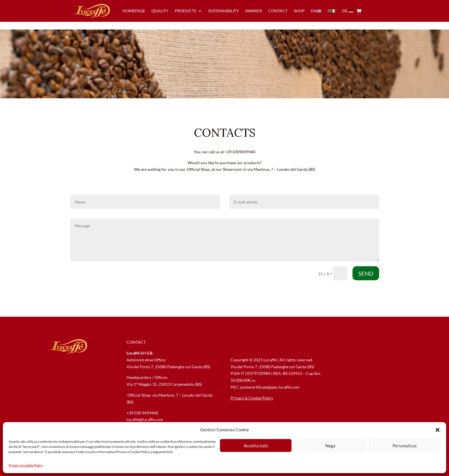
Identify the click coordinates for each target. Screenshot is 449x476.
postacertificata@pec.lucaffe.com (270, 387)
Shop (299, 11)
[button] (438, 430)
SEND (366, 273)
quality (160, 11)
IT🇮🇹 (332, 11)
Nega (330, 446)
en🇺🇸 (316, 11)
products (185, 11)
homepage (134, 11)
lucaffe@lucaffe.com (145, 419)
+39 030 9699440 (142, 413)
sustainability (223, 11)
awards (254, 11)
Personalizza (405, 446)
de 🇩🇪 (348, 11)
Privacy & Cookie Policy (252, 398)
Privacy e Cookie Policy (26, 465)
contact (278, 11)
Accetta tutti (256, 446)
